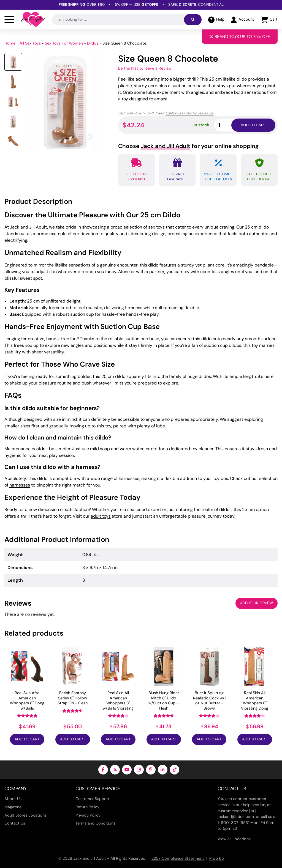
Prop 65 (217, 858)
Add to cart (253, 125)
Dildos (93, 43)
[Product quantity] (229, 125)
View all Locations (234, 839)
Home (10, 43)
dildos (225, 509)
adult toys (101, 516)
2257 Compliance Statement (178, 858)
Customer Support (93, 799)
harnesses (20, 485)
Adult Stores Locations (25, 815)
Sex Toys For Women (64, 43)
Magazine (13, 807)
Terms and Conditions (95, 823)
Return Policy (87, 807)
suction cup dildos (223, 345)
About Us (13, 799)
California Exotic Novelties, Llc (190, 113)
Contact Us (15, 823)
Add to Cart (27, 739)
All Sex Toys (30, 43)
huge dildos (199, 376)
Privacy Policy (88, 815)
